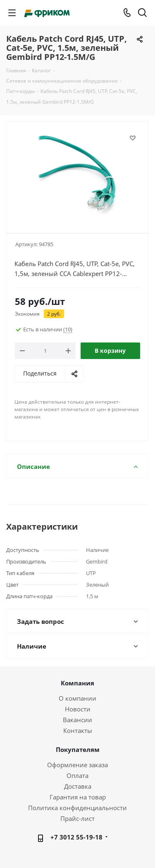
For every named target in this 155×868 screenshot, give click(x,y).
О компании (77, 698)
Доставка (78, 786)
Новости (78, 709)
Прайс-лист (77, 818)
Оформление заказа (77, 765)
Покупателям (78, 749)
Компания (77, 683)
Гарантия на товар (78, 797)
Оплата (77, 775)
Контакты (78, 730)
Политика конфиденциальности (77, 808)
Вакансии (77, 720)
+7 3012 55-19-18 (76, 837)
